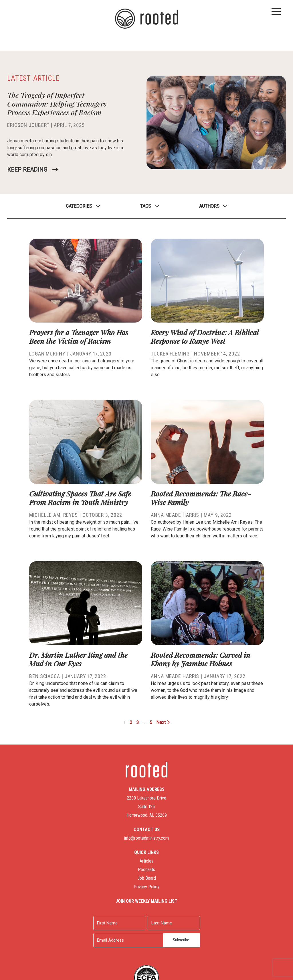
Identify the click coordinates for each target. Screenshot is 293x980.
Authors (209, 206)
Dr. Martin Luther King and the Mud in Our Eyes (78, 659)
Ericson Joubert (28, 125)
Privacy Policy (146, 887)
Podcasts (146, 870)
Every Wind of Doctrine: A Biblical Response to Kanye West (205, 336)
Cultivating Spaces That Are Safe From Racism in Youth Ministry (80, 498)
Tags (146, 206)
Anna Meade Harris (175, 515)
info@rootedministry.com (146, 838)
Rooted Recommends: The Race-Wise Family (201, 498)
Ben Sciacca (45, 676)
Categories (79, 206)
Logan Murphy (47, 354)
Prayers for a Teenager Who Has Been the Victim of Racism (79, 336)
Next (163, 722)
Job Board (147, 878)
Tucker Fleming (170, 354)
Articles (146, 861)
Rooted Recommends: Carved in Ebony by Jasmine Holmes (201, 659)
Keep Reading (27, 170)
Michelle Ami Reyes (54, 515)
